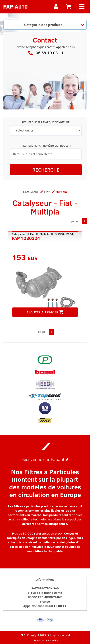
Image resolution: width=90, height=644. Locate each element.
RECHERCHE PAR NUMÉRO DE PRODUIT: (46, 146)
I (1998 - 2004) (64, 234)
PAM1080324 (26, 238)
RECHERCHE (46, 170)
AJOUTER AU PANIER (45, 312)
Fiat (47, 192)
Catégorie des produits (54, 24)
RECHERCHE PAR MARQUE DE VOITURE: (46, 122)
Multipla (45, 234)
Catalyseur (31, 192)
